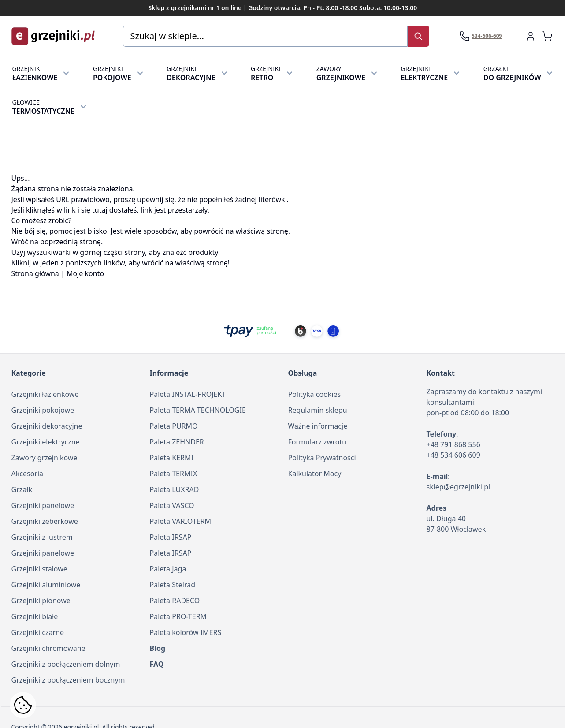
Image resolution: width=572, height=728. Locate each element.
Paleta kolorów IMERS (186, 632)
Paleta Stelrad (173, 585)
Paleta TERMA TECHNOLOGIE (198, 410)
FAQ (157, 664)
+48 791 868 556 (453, 444)
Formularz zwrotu (318, 442)
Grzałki (23, 489)
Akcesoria (28, 474)
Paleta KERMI (172, 458)
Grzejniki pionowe (41, 601)
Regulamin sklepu (318, 410)
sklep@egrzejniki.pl (459, 487)
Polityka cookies (315, 394)
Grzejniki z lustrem (42, 537)
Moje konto (85, 273)
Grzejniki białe (35, 616)
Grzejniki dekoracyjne (47, 426)
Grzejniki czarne (38, 632)
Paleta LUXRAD (175, 489)
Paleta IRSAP (171, 537)
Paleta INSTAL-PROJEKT (188, 394)
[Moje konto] (531, 36)
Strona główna (35, 273)
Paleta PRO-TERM (178, 616)
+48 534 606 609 (453, 455)
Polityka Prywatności (322, 458)
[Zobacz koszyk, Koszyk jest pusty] (547, 36)
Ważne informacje (318, 426)
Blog (158, 648)
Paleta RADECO (175, 601)
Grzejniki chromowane (48, 648)
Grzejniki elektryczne (46, 442)
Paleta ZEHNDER (177, 442)
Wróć (20, 242)
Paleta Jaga (168, 569)
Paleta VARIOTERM (181, 521)
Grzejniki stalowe (39, 569)
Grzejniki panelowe (43, 505)
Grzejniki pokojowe (43, 410)
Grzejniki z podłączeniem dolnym (66, 664)
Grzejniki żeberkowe (45, 521)
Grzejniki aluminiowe (46, 585)
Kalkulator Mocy (315, 474)
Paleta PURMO (174, 426)
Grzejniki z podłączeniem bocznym (68, 680)
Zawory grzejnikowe (45, 458)
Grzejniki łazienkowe (45, 394)
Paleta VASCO (172, 505)
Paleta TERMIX (174, 474)
